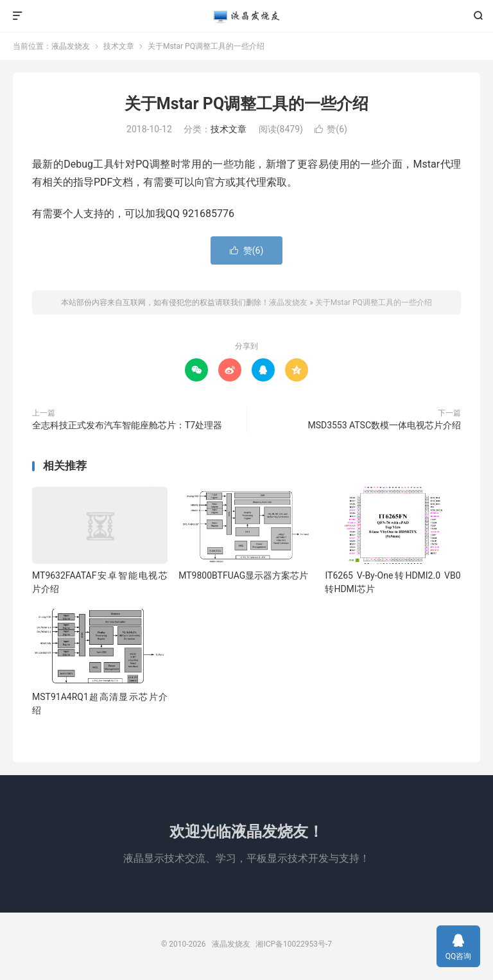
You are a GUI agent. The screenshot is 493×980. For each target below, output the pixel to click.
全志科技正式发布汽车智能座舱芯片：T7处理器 (127, 425)
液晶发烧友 (246, 16)
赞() (331, 129)
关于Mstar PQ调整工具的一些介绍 (246, 104)
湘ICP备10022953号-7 (294, 944)
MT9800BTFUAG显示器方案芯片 (243, 575)
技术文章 (119, 46)
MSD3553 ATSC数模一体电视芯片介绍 (384, 425)
